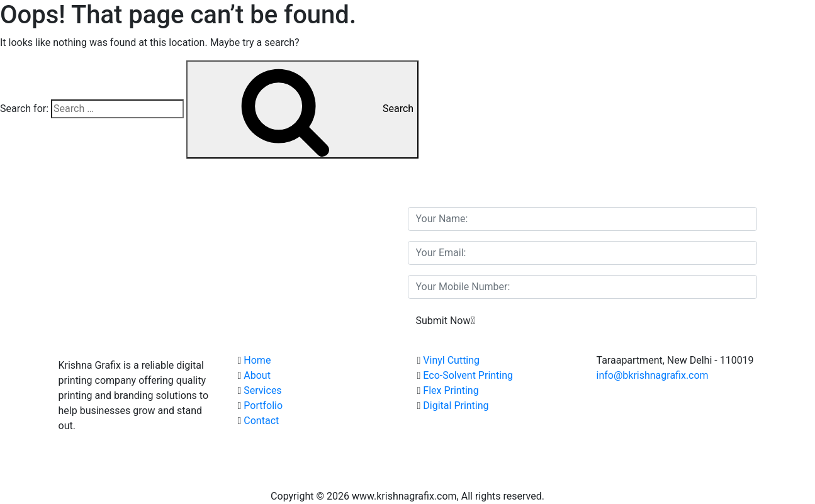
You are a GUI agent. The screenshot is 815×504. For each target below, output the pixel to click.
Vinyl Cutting (451, 360)
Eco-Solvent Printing (468, 375)
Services (262, 390)
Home (257, 360)
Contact (261, 421)
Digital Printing (456, 406)
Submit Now (446, 321)
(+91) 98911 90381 (695, 390)
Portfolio (263, 406)
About (257, 375)
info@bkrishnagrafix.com (653, 375)
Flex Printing (451, 390)
